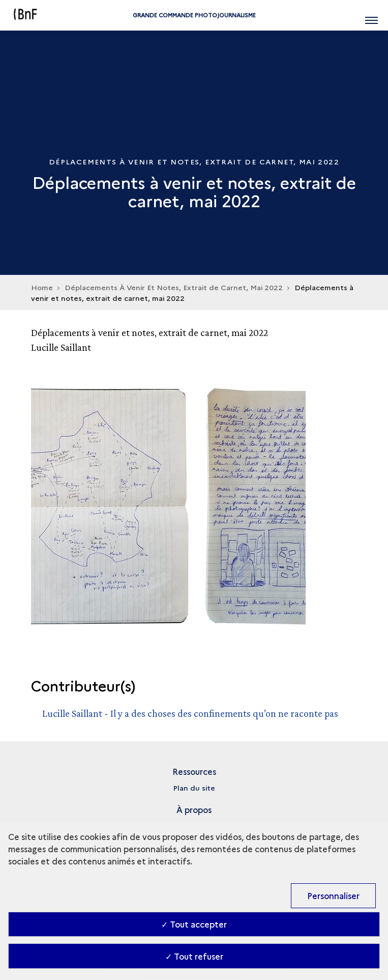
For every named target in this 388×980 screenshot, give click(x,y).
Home (42, 287)
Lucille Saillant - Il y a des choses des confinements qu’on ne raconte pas (190, 713)
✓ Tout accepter (194, 924)
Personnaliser (333, 895)
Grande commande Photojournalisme (194, 15)
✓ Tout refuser (194, 956)
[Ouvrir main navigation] (371, 15)
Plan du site (194, 788)
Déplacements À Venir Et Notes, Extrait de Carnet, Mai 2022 (174, 287)
